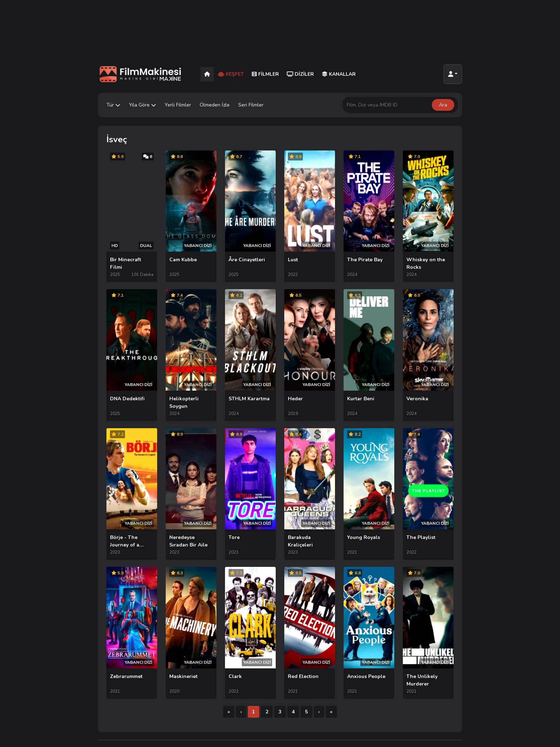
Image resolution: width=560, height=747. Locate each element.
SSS (413, 707)
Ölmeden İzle (215, 105)
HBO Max (357, 696)
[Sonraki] (319, 635)
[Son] (331, 635)
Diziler (300, 74)
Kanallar (339, 74)
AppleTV (356, 686)
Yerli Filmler (178, 105)
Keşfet (231, 74)
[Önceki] (241, 635)
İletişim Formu (424, 686)
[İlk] (229, 635)
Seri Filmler (251, 105)
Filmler (265, 74)
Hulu (352, 707)
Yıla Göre (142, 105)
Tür (113, 105)
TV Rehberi (421, 696)
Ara (443, 105)
